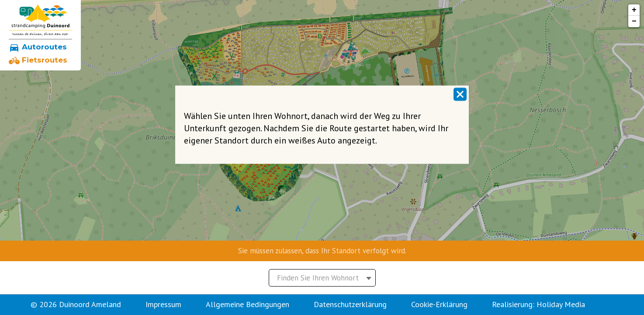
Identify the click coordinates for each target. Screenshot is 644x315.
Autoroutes (38, 47)
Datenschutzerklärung (350, 304)
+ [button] (634, 10)
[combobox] (322, 278)
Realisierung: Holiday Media (538, 304)
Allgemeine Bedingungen (248, 304)
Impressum (163, 304)
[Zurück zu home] (40, 20)
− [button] (634, 21)
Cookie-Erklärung (439, 304)
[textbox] (322, 278)
